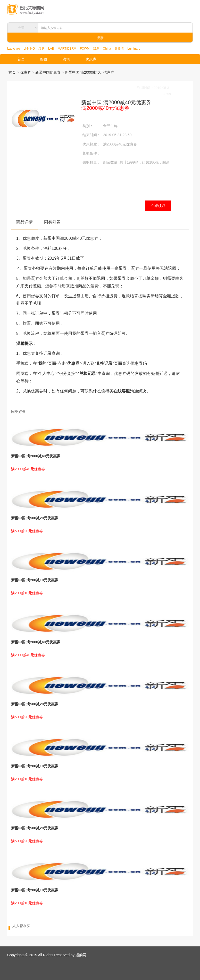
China (107, 49)
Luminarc (134, 49)
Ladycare (14, 49)
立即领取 (158, 206)
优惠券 (91, 59)
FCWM (85, 49)
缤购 (41, 49)
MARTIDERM (67, 49)
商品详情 (24, 222)
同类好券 (52, 222)
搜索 (100, 38)
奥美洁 (119, 49)
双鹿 (96, 49)
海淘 (66, 59)
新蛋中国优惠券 (48, 72)
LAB (51, 49)
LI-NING (29, 49)
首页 (21, 59)
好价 (44, 59)
